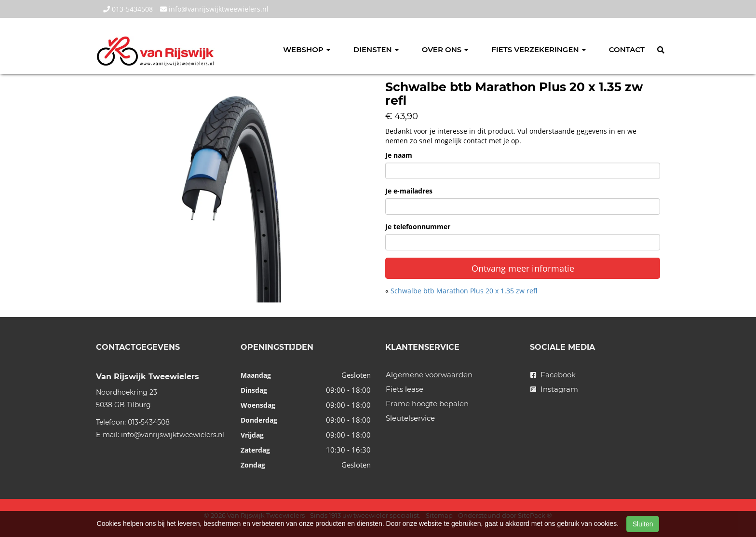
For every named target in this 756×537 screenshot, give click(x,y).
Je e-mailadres (409, 191)
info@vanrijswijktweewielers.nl (214, 9)
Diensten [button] (376, 49)
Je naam (399, 155)
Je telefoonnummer (418, 227)
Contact (627, 49)
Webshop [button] (307, 49)
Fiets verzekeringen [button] (538, 49)
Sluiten (643, 524)
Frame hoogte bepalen (427, 404)
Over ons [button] (445, 49)
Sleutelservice (410, 418)
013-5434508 (128, 9)
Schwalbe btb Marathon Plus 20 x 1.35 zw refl (464, 291)
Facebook (553, 375)
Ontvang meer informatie (523, 268)
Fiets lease (405, 389)
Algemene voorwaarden (429, 375)
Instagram (554, 389)
